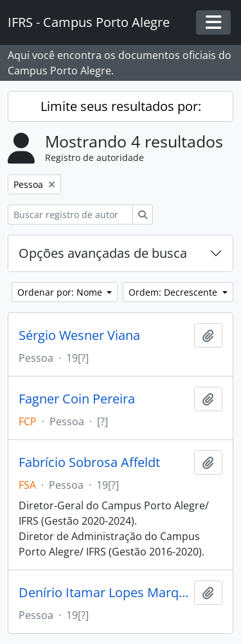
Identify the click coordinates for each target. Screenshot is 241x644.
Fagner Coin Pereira (77, 399)
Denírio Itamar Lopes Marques (104, 593)
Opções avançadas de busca (103, 253)
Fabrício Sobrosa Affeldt (89, 462)
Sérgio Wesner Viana (79, 335)
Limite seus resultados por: (121, 106)
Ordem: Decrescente (174, 292)
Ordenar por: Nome (61, 292)
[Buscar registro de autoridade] (70, 215)
